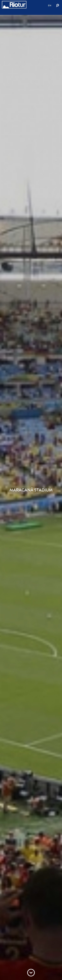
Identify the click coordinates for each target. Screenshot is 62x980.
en (50, 5)
